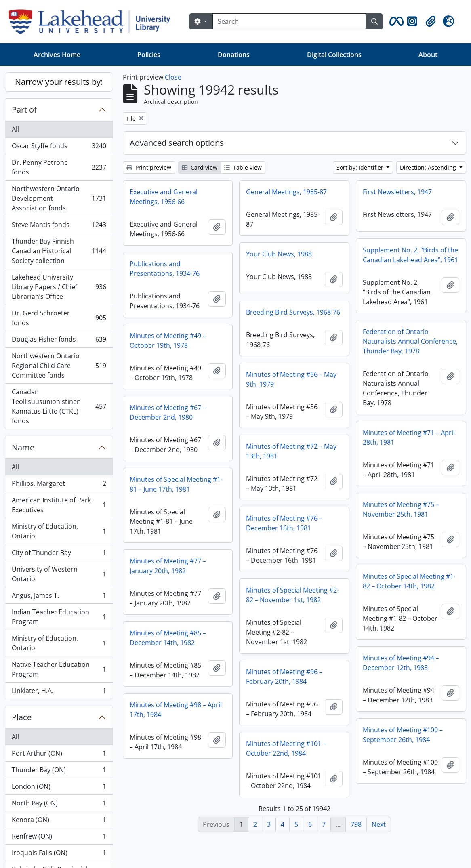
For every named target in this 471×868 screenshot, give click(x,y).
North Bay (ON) (59, 805)
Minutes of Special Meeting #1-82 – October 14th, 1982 (409, 581)
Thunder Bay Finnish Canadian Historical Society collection (59, 251)
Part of (24, 110)
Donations (234, 55)
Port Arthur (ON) (59, 755)
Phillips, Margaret (59, 485)
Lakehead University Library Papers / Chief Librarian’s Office (59, 287)
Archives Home (57, 55)
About (428, 55)
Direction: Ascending (429, 167)
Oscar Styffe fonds (59, 148)
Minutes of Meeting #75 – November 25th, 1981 (401, 509)
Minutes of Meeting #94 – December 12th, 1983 (401, 663)
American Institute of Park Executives (59, 505)
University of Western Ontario (59, 574)
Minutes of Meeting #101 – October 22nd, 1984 (286, 748)
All (15, 129)
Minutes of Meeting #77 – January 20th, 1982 (168, 566)
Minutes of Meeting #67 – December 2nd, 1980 (168, 412)
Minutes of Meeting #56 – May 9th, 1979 (291, 379)
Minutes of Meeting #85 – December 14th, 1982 (168, 638)
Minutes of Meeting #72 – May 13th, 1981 (291, 451)
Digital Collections (334, 55)
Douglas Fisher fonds (59, 341)
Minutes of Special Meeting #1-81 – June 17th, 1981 (176, 484)
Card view (200, 167)
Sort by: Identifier (361, 167)
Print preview (149, 167)
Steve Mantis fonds (59, 226)
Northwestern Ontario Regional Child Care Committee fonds (59, 366)
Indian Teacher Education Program (59, 617)
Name (23, 447)
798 (356, 824)
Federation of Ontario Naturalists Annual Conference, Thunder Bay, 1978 (410, 341)
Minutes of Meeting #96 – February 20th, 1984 (284, 677)
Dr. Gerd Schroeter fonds (59, 318)
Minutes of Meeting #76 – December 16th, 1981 (284, 523)
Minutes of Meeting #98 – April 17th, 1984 (176, 710)
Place (22, 717)
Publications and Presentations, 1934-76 (165, 269)
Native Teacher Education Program (59, 669)
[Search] (289, 21)
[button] (395, 21)
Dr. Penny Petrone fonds (59, 167)
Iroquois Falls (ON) (59, 854)
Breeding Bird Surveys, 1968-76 (293, 312)
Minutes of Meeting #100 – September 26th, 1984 (403, 735)
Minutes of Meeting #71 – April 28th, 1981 (409, 437)
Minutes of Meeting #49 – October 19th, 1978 (168, 340)
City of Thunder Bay (59, 554)
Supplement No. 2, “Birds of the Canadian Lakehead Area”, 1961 (410, 255)
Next (379, 824)
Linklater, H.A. (59, 692)
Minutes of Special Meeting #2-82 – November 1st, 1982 (292, 595)
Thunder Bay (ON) (59, 772)
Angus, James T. (59, 597)
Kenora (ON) (59, 821)
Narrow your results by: (59, 82)
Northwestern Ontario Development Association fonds (59, 198)
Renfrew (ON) (59, 838)
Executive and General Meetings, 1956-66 (164, 197)
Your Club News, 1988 (279, 254)
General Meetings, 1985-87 (286, 192)
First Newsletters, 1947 (397, 192)
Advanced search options (177, 143)
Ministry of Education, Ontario (59, 531)
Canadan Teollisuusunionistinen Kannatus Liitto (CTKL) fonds (59, 406)
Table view (243, 167)
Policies (149, 55)
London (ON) (59, 788)
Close (173, 77)
